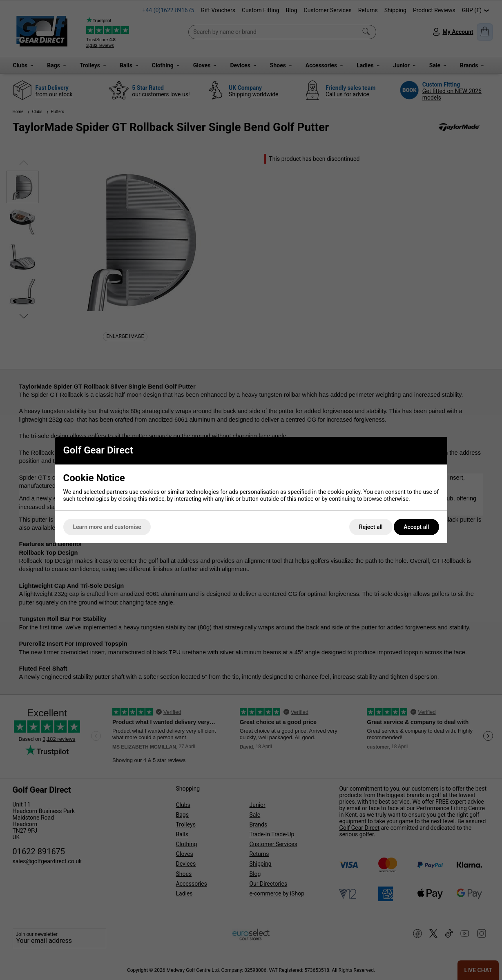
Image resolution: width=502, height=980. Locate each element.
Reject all (371, 527)
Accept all (416, 527)
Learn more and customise (107, 527)
